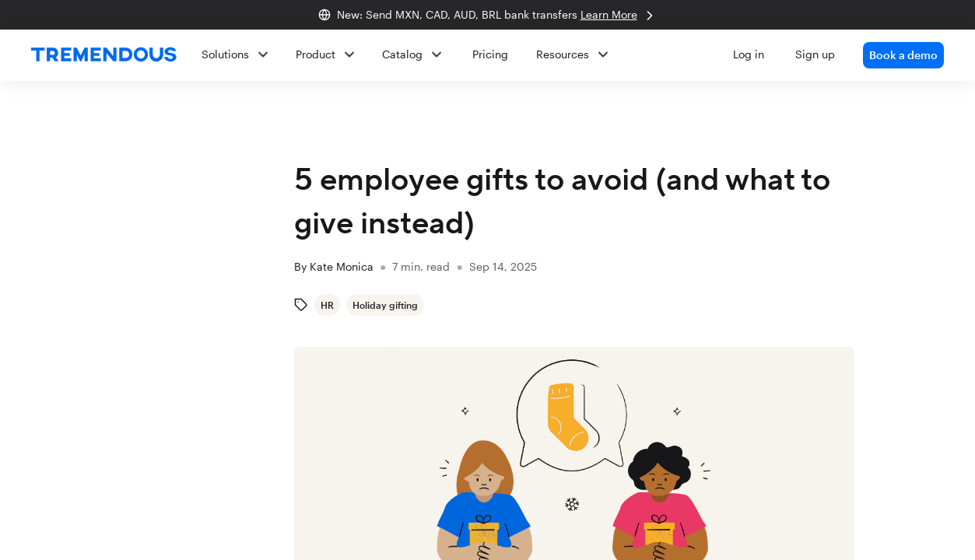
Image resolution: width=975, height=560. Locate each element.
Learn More (619, 16)
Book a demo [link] (903, 55)
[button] (566, 55)
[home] (104, 55)
